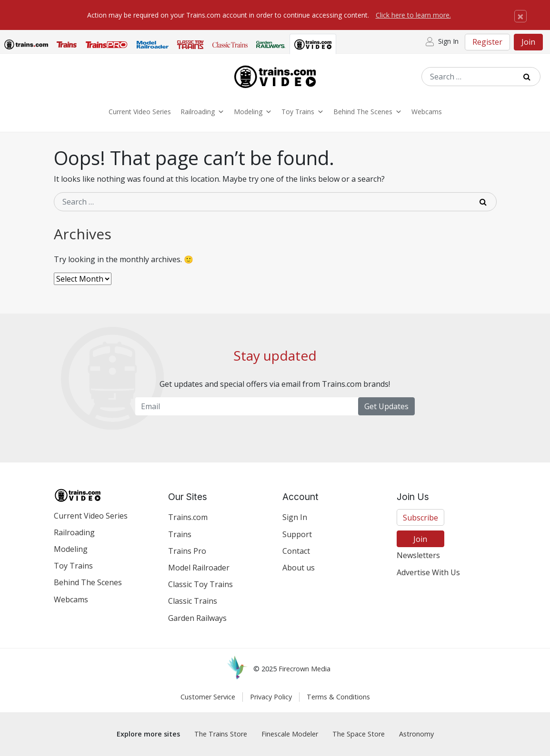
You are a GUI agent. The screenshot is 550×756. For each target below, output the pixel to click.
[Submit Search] (530, 77)
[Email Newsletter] (247, 406)
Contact (296, 551)
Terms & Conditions (338, 697)
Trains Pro (187, 551)
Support (297, 534)
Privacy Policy (271, 697)
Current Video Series (140, 112)
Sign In (295, 517)
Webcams (427, 112)
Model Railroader (199, 568)
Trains (180, 534)
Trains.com (188, 517)
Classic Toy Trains (200, 584)
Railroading (202, 112)
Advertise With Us (428, 572)
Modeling (253, 112)
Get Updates (386, 406)
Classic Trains (193, 601)
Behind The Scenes (368, 112)
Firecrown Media (305, 669)
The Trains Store (221, 734)
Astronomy (416, 734)
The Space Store (359, 734)
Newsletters (418, 555)
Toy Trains (303, 112)
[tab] (26, 46)
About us (299, 568)
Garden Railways (197, 618)
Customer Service (208, 697)
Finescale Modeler (290, 734)
